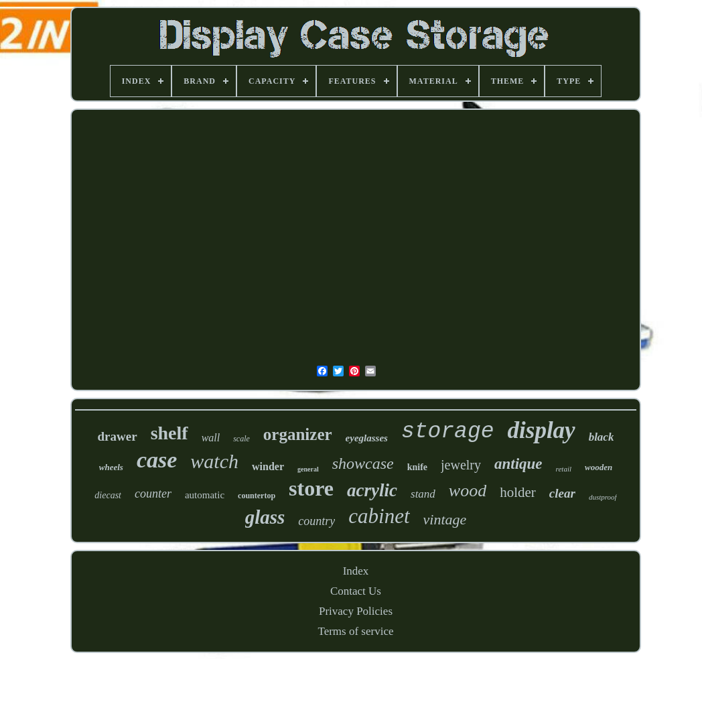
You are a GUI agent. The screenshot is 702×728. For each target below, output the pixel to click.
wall (211, 438)
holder (518, 492)
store (311, 488)
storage (448, 432)
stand (423, 494)
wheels (111, 467)
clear (562, 493)
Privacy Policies (356, 611)
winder (268, 466)
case (157, 460)
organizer (298, 434)
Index (356, 571)
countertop (257, 496)
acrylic (372, 490)
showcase (363, 463)
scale (241, 439)
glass (265, 517)
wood (468, 491)
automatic (205, 495)
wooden (599, 467)
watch (214, 461)
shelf (169, 433)
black (602, 437)
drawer (118, 436)
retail (564, 469)
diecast (108, 495)
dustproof (603, 497)
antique (518, 464)
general (308, 469)
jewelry (461, 465)
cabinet (379, 516)
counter (153, 494)
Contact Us (356, 591)
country (317, 521)
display (542, 430)
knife (417, 467)
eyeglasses (367, 438)
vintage (445, 519)
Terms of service (355, 631)
